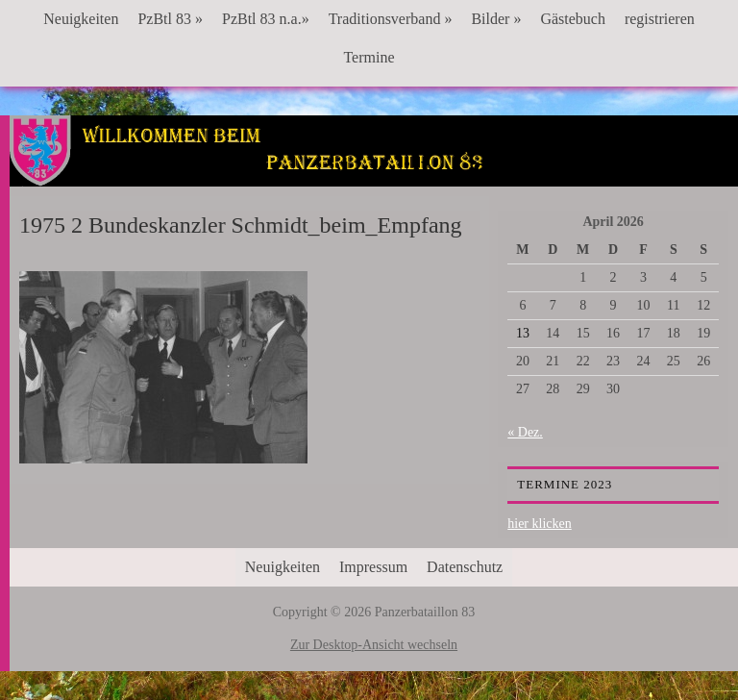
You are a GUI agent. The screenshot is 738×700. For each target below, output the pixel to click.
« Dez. (525, 432)
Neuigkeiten (81, 19)
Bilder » (496, 19)
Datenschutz (465, 567)
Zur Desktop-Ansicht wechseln (374, 645)
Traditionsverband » (391, 19)
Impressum (373, 567)
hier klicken (539, 524)
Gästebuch (573, 19)
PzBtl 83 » (170, 19)
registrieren (660, 19)
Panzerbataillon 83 (374, 174)
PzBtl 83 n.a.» (266, 19)
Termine (369, 57)
